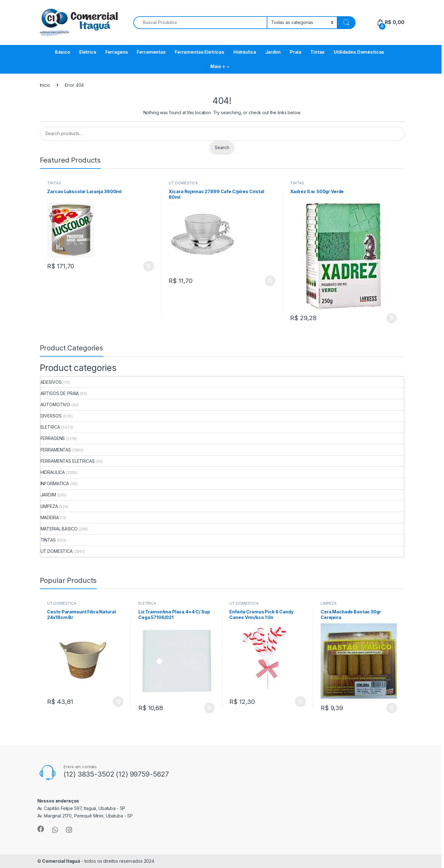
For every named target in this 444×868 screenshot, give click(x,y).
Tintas (317, 52)
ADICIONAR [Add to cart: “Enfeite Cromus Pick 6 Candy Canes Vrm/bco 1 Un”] (300, 702)
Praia (296, 52)
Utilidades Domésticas (359, 52)
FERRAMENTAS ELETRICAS (68, 461)
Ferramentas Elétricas (200, 52)
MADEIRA (50, 517)
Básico (62, 52)
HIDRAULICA (53, 472)
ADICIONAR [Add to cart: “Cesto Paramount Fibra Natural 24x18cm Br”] (118, 702)
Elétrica (88, 52)
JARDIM (48, 495)
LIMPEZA (49, 506)
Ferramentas (151, 52)
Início (45, 85)
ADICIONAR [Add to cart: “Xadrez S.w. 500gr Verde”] (392, 318)
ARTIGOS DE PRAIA (60, 393)
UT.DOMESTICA (183, 183)
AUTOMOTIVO (55, 405)
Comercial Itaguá (61, 861)
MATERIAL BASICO (59, 529)
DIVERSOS (51, 416)
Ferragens (117, 52)
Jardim (273, 52)
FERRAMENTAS (56, 450)
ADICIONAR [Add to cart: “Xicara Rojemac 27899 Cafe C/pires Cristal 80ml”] (270, 281)
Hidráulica (245, 52)
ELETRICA (50, 427)
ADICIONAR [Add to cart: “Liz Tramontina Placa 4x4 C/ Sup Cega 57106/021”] (209, 708)
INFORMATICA (55, 483)
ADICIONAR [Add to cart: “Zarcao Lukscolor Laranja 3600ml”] (149, 266)
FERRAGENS (53, 438)
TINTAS (54, 183)
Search (222, 147)
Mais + (218, 66)
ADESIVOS (51, 382)
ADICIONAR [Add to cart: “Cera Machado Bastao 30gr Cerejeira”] (392, 708)
